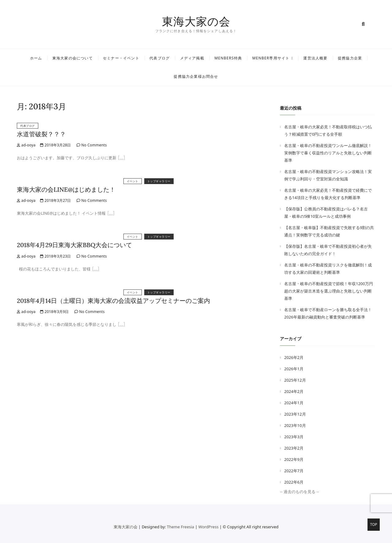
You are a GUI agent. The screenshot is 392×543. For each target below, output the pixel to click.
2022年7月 (294, 471)
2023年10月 (295, 425)
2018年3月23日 (56, 256)
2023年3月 (294, 437)
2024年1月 (294, 403)
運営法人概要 (315, 58)
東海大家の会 (196, 21)
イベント (133, 181)
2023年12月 (295, 414)
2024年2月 (294, 391)
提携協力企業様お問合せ (196, 76)
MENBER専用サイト (271, 58)
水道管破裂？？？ (41, 134)
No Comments (92, 145)
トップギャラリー (159, 181)
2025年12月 (295, 380)
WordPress (209, 527)
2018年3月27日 (56, 200)
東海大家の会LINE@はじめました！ (66, 189)
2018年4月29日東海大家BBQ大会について (74, 245)
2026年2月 (294, 357)
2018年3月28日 (56, 145)
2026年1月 (294, 369)
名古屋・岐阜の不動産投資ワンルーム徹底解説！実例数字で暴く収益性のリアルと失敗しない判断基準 (328, 153)
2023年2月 (294, 448)
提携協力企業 (350, 58)
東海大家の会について (73, 58)
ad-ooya (26, 145)
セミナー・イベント (121, 58)
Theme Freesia (181, 527)
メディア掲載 (192, 58)
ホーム (36, 58)
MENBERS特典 (228, 58)
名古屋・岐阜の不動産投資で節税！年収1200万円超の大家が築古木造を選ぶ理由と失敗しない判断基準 (329, 291)
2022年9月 (294, 459)
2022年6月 (294, 482)
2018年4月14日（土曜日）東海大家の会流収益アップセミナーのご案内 (113, 301)
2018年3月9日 (55, 312)
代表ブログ (160, 58)
